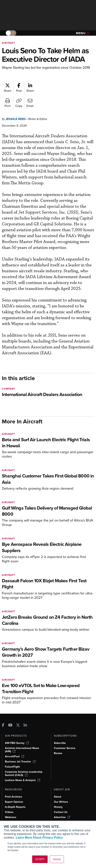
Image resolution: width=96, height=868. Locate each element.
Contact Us (61, 812)
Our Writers (61, 802)
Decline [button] (57, 859)
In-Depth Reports (15, 807)
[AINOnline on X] (18, 726)
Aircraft (9, 43)
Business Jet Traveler (20, 762)
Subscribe (60, 743)
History (58, 807)
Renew (58, 753)
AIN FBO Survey (17, 743)
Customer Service (65, 748)
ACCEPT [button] (40, 859)
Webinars (11, 817)
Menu (83, 33)
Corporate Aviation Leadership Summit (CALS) (24, 773)
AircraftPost (15, 756)
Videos (9, 812)
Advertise (62, 817)
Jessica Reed (15, 119)
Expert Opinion (14, 802)
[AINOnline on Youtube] (10, 726)
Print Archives (14, 797)
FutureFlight (12, 767)
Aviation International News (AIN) (22, 750)
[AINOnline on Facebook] (3, 726)
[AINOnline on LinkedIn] (25, 726)
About (58, 797)
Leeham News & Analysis (23, 780)
